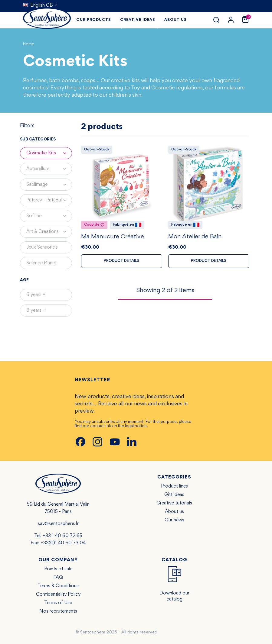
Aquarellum (49, 169)
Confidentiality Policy (58, 594)
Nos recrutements (58, 611)
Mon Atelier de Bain (195, 237)
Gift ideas (174, 495)
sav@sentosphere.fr (58, 524)
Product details (121, 262)
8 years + (36, 311)
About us (174, 512)
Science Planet (41, 263)
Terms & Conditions (58, 586)
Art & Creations (49, 232)
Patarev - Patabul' (49, 200)
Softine (49, 216)
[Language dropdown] (40, 5)
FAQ (58, 578)
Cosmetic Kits (49, 153)
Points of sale (58, 569)
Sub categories (38, 140)
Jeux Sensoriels (42, 247)
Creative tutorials (174, 503)
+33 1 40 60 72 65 (62, 536)
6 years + (36, 295)
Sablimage (49, 185)
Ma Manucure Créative (113, 237)
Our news (174, 520)
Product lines (174, 486)
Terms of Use (58, 603)
